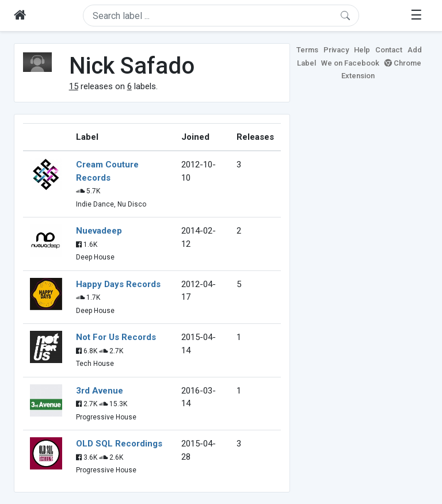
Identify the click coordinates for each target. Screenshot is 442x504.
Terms (307, 50)
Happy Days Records (118, 284)
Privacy (336, 50)
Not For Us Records (116, 337)
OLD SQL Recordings (119, 444)
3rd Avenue (100, 391)
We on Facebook (350, 63)
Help (362, 50)
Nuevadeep (99, 231)
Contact (389, 50)
